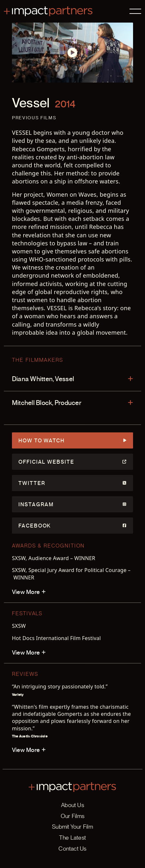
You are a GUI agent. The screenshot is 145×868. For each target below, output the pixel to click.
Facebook (72, 526)
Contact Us (72, 848)
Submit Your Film (72, 827)
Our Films (72, 816)
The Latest (72, 838)
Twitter (72, 483)
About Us (72, 805)
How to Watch (72, 440)
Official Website (72, 462)
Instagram (72, 504)
